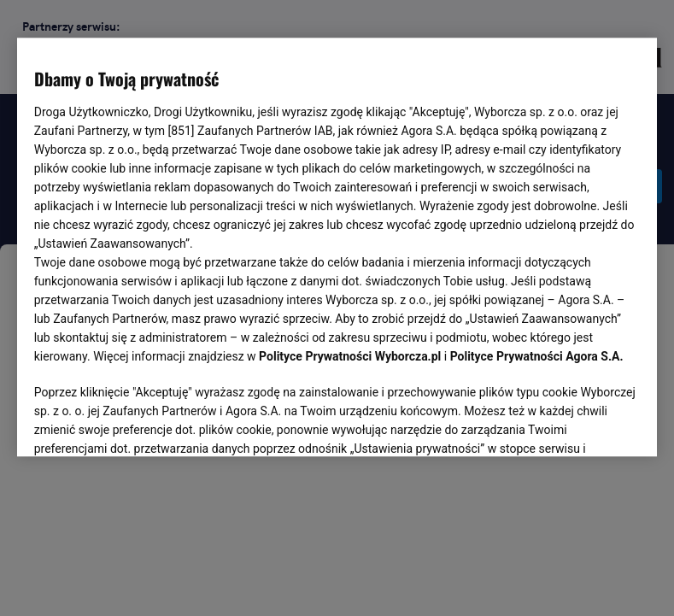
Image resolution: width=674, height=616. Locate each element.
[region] (337, 246)
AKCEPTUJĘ (582, 424)
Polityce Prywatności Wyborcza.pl (350, 357)
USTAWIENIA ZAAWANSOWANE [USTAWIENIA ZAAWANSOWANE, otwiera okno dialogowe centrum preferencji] (146, 423)
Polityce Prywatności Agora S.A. (537, 357)
